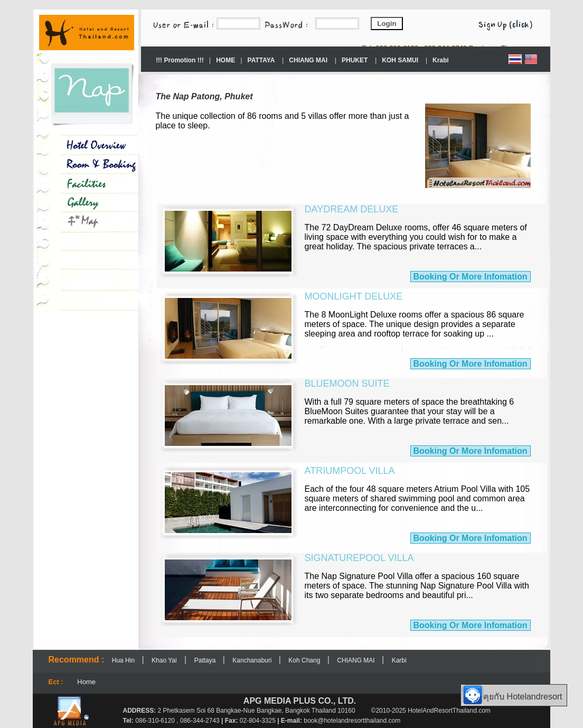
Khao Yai (164, 660)
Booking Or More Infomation (471, 277)
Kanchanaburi (253, 660)
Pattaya (206, 660)
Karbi (399, 660)
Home (86, 682)
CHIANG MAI (357, 660)
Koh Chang (305, 660)
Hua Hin (124, 660)
